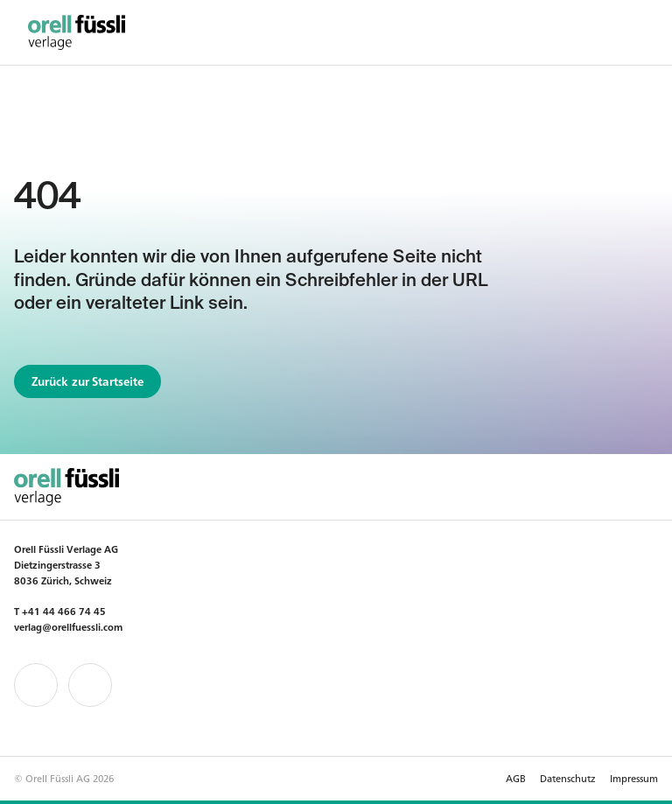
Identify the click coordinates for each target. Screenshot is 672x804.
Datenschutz (568, 778)
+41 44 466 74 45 (64, 611)
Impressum (634, 778)
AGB (516, 778)
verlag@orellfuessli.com (68, 626)
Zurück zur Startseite (88, 381)
